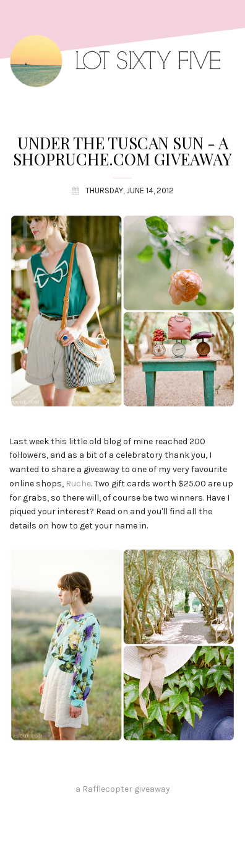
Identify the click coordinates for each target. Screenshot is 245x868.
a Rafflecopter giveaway (123, 789)
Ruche (78, 484)
